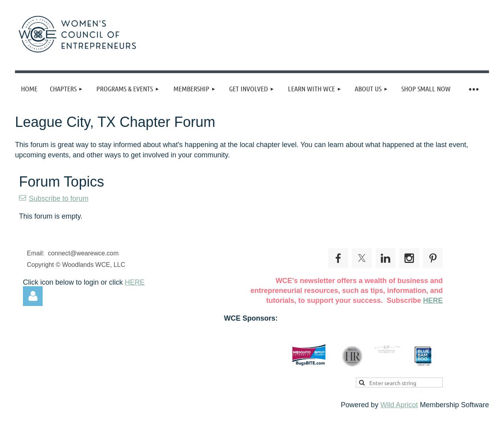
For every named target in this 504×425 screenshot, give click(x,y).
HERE (135, 282)
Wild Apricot (399, 405)
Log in (33, 296)
